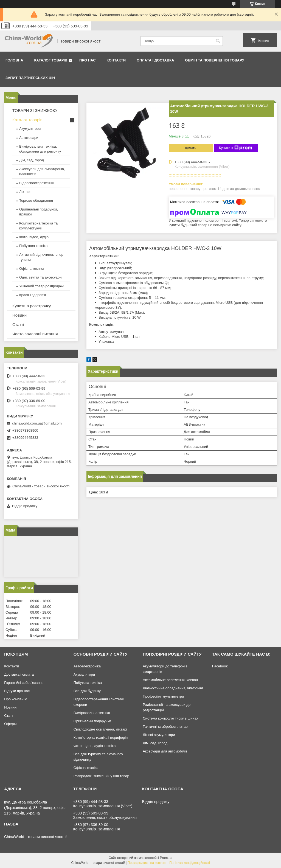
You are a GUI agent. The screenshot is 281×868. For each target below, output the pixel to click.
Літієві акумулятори (159, 735)
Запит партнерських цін (30, 78)
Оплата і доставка (155, 60)
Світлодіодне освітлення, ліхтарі (100, 729)
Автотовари (29, 138)
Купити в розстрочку (32, 306)
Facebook (220, 666)
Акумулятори (30, 129)
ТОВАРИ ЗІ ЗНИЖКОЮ (35, 110)
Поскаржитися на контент (147, 863)
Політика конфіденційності (190, 863)
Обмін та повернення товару (214, 60)
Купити (191, 148)
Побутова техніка (33, 246)
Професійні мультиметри (163, 696)
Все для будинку (87, 691)
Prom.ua (166, 858)
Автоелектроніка (87, 666)
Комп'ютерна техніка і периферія (101, 738)
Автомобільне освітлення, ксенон (170, 680)
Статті (18, 325)
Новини (19, 315)
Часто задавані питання (35, 334)
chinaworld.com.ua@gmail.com (37, 423)
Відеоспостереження (36, 183)
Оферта (11, 724)
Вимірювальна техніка (92, 713)
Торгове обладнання (36, 200)
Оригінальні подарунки (92, 721)
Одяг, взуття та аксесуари (40, 277)
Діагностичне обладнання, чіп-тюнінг (173, 688)
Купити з (236, 148)
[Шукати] (218, 41)
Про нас (87, 60)
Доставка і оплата (19, 674)
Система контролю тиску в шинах (170, 718)
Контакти (116, 60)
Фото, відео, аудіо (34, 237)
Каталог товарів (51, 60)
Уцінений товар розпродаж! (42, 286)
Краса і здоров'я (33, 295)
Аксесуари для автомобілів (165, 751)
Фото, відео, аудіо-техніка (95, 746)
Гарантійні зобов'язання (24, 683)
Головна (14, 60)
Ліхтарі (25, 192)
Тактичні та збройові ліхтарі (165, 727)
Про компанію (16, 699)
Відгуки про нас (17, 691)
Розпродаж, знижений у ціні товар (101, 776)
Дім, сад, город (32, 160)
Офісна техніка (32, 269)
